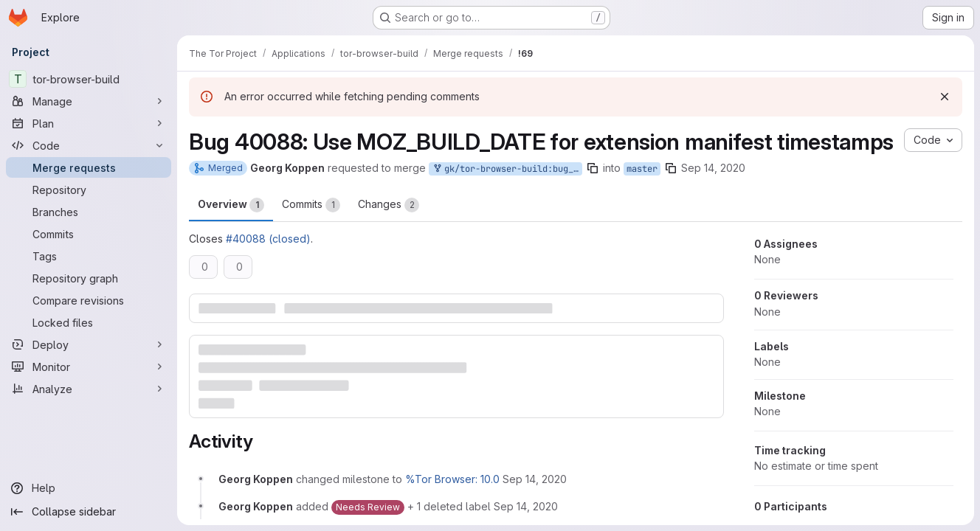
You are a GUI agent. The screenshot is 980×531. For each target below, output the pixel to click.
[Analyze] (89, 389)
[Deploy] (89, 344)
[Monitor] (89, 367)
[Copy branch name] (593, 168)
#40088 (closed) (268, 239)
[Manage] (89, 101)
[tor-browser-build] (89, 79)
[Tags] (89, 256)
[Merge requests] (89, 167)
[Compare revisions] (89, 300)
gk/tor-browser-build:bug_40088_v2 (507, 169)
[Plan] (89, 123)
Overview (231, 205)
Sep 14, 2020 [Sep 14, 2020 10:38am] (713, 168)
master (642, 169)
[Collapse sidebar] (89, 512)
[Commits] (89, 234)
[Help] (89, 488)
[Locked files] (89, 322)
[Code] (89, 145)
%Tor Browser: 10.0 (452, 479)
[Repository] (89, 190)
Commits (311, 205)
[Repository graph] (89, 278)
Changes (389, 205)
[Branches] (89, 212)
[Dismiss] (945, 97)
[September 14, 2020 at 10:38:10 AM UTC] (535, 479)
